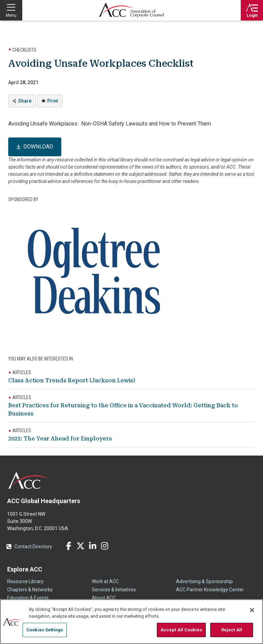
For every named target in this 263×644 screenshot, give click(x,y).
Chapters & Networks (30, 590)
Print (53, 101)
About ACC (104, 598)
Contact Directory (33, 547)
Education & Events (28, 598)
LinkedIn (92, 546)
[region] (131, 622)
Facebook (68, 546)
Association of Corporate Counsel (131, 10)
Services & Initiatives (114, 590)
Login (252, 15)
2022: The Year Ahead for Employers (60, 439)
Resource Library (25, 581)
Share (25, 101)
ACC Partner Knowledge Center (210, 590)
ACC (29, 481)
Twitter (80, 546)
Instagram (104, 546)
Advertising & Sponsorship (204, 581)
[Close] (252, 610)
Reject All (232, 630)
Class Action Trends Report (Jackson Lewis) (72, 380)
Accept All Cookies (181, 630)
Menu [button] (11, 15)
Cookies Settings (45, 630)
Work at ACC (105, 581)
